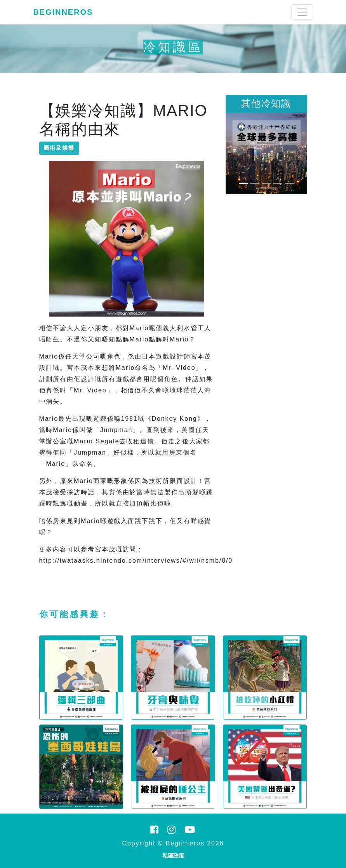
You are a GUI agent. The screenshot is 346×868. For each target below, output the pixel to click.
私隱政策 (173, 856)
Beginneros (63, 12)
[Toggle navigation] (302, 12)
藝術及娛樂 (59, 148)
